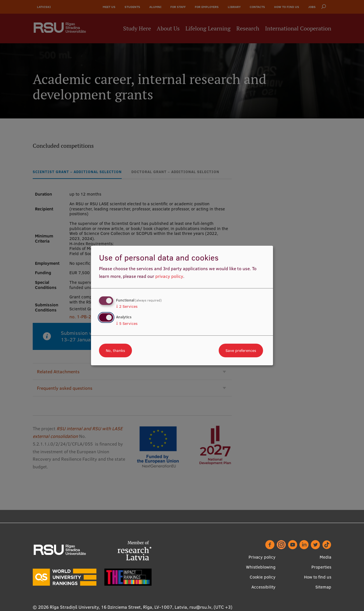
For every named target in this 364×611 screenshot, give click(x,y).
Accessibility (263, 587)
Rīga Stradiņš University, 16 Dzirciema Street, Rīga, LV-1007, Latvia (118, 607)
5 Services (127, 323)
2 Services (127, 306)
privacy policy (169, 276)
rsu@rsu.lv (200, 607)
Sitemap (323, 587)
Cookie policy (263, 577)
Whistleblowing (261, 567)
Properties (321, 567)
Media (325, 557)
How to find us (318, 577)
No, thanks (115, 350)
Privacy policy (262, 557)
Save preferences (241, 350)
